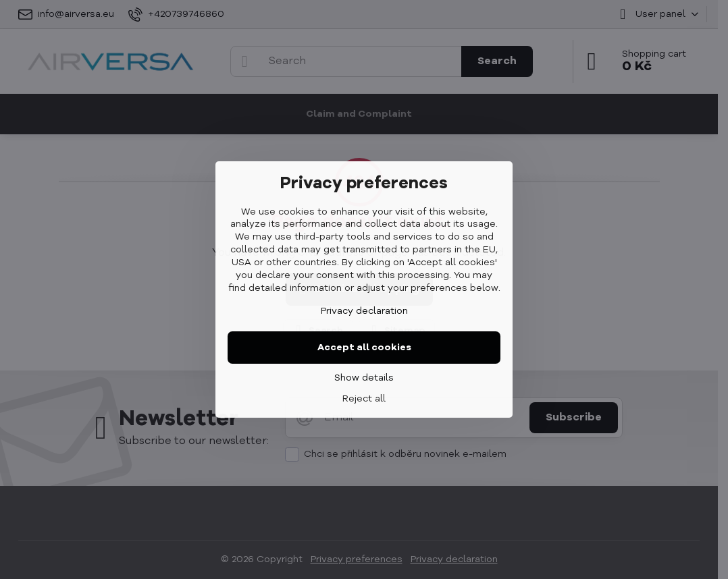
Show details (364, 378)
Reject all (364, 399)
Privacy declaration (364, 311)
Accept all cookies (364, 348)
